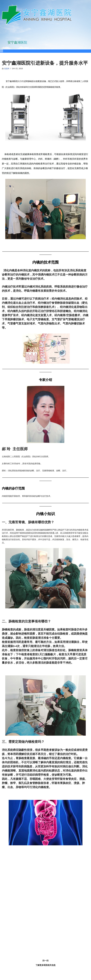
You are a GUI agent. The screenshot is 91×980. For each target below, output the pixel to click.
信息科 (7, 69)
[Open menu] (2, 51)
